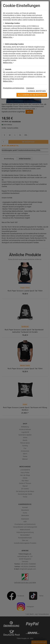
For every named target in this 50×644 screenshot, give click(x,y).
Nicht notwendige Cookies (14, 44)
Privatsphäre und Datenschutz (14, 88)
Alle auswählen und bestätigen (32, 95)
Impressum (30, 88)
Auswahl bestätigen (37, 91)
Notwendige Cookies (12, 23)
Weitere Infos (8, 37)
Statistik (8, 69)
